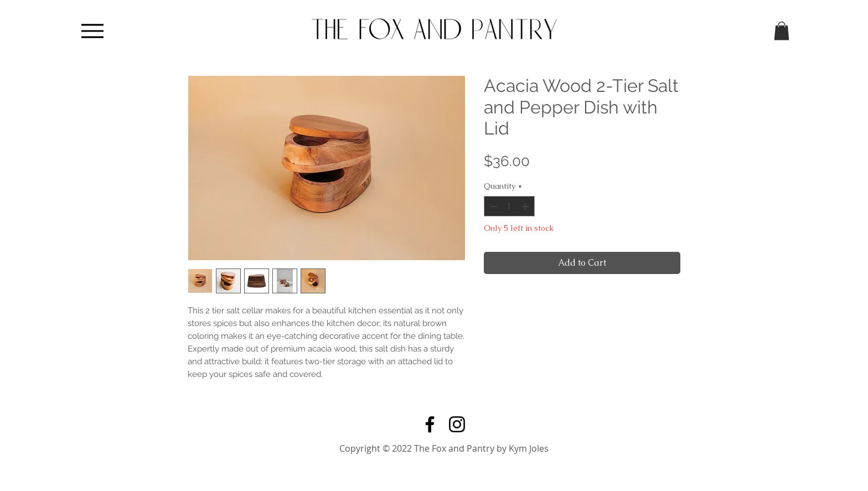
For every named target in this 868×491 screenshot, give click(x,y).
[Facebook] (430, 424)
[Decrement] (492, 206)
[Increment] (526, 206)
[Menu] (92, 31)
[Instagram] (457, 424)
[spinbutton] (509, 206)
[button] (782, 31)
